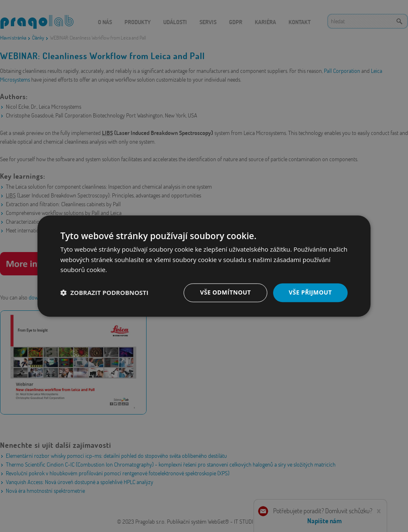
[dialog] (204, 266)
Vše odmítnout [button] (225, 292)
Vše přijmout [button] (310, 292)
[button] (104, 293)
